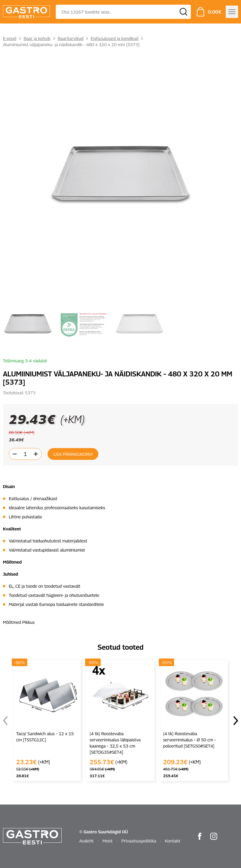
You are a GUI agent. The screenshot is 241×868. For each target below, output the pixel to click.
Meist (108, 841)
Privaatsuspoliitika (139, 841)
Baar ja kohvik (37, 38)
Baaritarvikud (71, 38)
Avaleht (86, 841)
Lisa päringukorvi (73, 454)
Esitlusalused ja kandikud (114, 38)
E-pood (10, 38)
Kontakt (173, 841)
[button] (236, 720)
